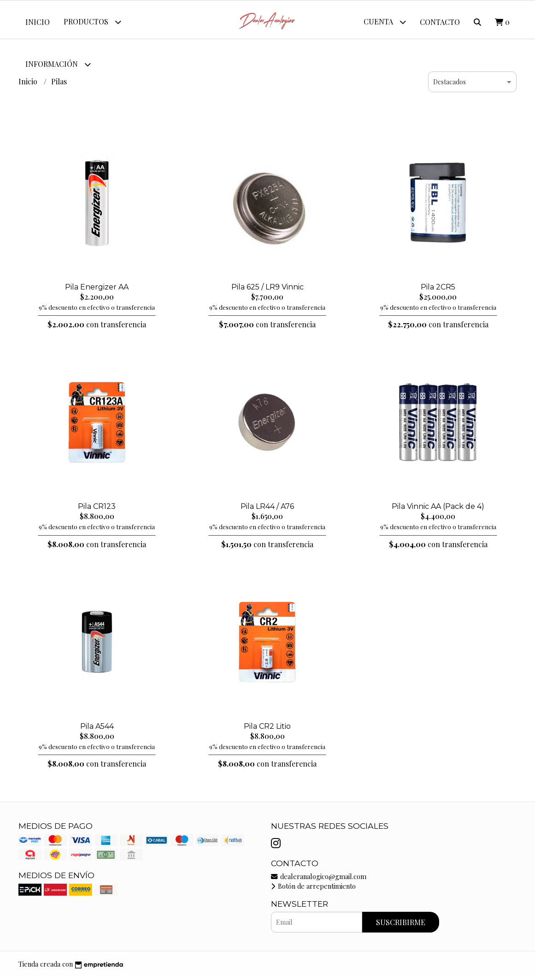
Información (58, 64)
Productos (92, 22)
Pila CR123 (97, 510)
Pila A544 (97, 729)
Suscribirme (401, 926)
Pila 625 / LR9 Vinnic (267, 290)
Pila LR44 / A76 (267, 510)
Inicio (38, 22)
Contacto (440, 22)
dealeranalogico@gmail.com (319, 880)
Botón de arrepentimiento (313, 890)
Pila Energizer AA (97, 290)
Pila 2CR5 (438, 290)
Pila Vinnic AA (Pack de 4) (438, 510)
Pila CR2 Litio (267, 729)
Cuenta (385, 22)
